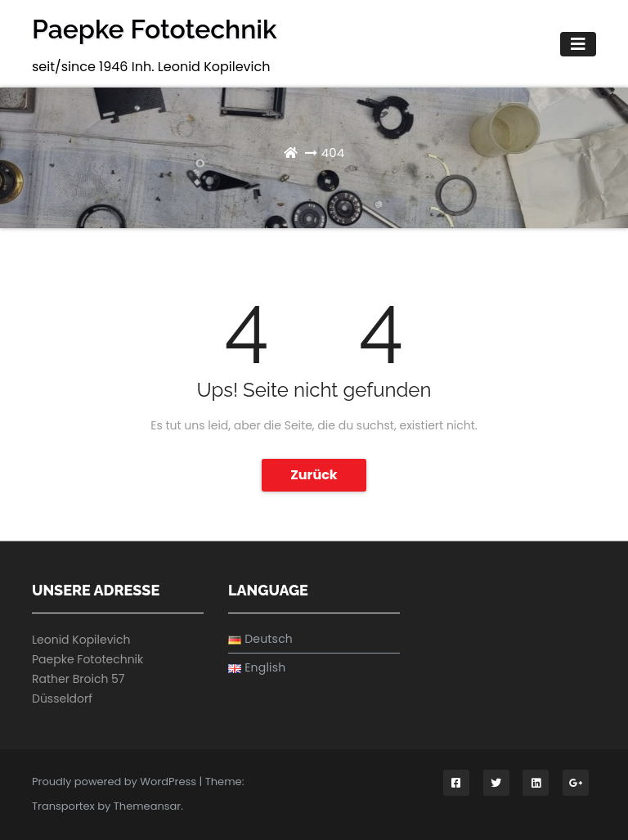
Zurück (314, 475)
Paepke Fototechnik (155, 29)
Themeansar (147, 806)
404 (333, 153)
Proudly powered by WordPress (116, 782)
